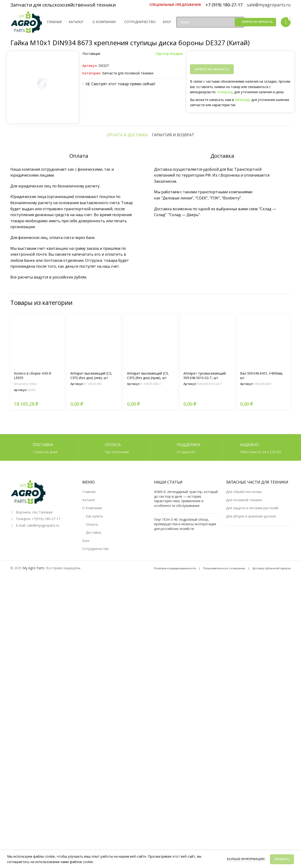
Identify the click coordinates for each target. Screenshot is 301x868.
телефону (224, 92)
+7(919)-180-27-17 (46, 807)
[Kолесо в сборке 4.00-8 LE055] (37, 629)
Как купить (95, 804)
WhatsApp (243, 100)
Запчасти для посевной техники (128, 73)
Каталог (89, 788)
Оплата (92, 812)
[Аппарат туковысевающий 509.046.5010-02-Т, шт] (207, 629)
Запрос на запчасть (257, 22)
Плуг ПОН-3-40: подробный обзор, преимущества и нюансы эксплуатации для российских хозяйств (185, 812)
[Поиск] (210, 22)
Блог (86, 829)
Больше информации (246, 859)
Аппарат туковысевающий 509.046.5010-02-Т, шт (205, 664)
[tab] (127, 423)
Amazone (21, 672)
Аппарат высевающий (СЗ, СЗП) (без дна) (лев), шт (91, 664)
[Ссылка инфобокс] (175, 5)
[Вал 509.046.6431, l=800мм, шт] (264, 629)
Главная (89, 780)
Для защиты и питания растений (252, 796)
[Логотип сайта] (26, 22)
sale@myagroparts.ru (43, 813)
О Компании (92, 796)
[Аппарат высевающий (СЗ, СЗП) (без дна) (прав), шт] (150, 629)
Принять (282, 859)
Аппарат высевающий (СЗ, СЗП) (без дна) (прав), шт (148, 664)
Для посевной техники (244, 788)
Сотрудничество (96, 837)
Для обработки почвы (244, 780)
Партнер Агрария (169, 54)
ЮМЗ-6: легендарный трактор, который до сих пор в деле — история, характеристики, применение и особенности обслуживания (186, 787)
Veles (33, 672)
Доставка (93, 820)
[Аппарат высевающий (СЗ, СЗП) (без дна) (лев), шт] (94, 629)
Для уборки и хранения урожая (251, 804)
